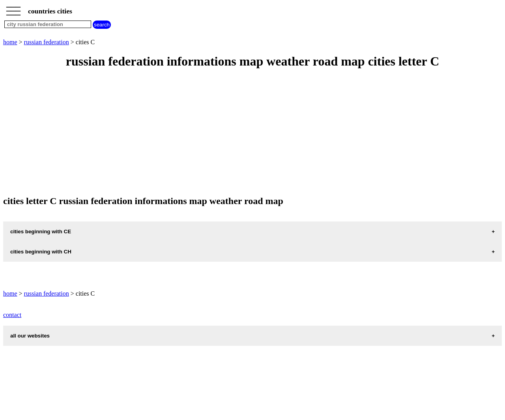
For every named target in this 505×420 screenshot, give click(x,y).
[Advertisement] (240, 133)
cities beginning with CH (41, 252)
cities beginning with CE (41, 232)
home (10, 42)
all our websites (30, 336)
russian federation (47, 42)
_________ (13, 9)
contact (12, 315)
